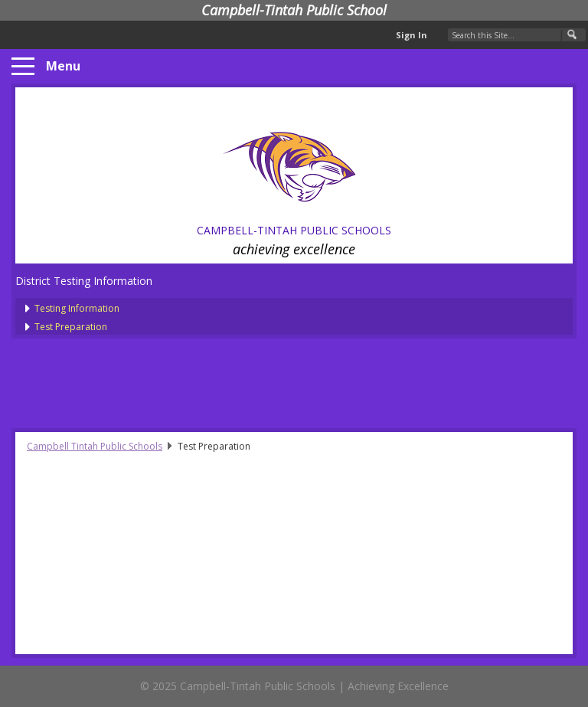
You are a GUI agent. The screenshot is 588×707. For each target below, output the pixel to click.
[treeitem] (304, 307)
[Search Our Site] (517, 35)
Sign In (412, 35)
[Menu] (23, 67)
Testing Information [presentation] (77, 308)
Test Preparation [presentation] (71, 327)
